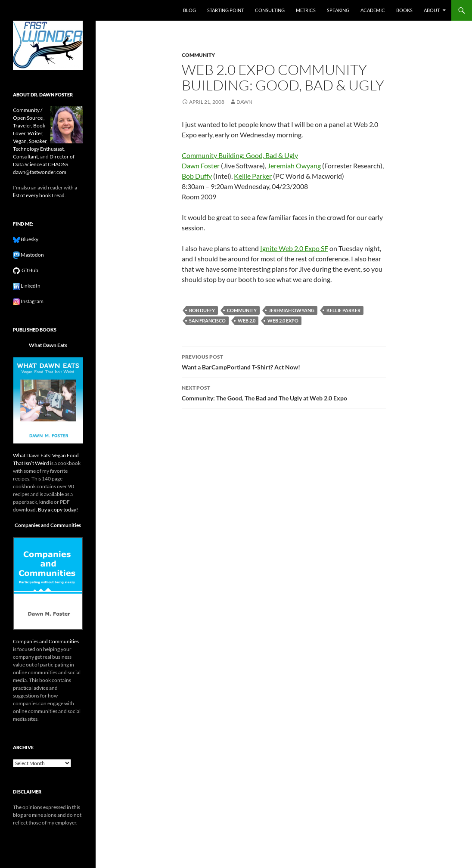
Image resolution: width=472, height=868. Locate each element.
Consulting (270, 10)
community (198, 55)
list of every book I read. (39, 195)
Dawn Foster (201, 166)
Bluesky (29, 239)
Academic (373, 10)
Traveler (22, 126)
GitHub (29, 270)
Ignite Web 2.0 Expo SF (294, 248)
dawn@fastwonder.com (40, 172)
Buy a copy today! (58, 510)
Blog (189, 10)
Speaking (338, 10)
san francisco (207, 321)
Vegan (20, 141)
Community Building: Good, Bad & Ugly (240, 155)
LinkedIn (30, 286)
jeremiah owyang (292, 310)
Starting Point (225, 10)
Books (404, 10)
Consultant (25, 157)
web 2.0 (247, 321)
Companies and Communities (48, 525)
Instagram (32, 301)
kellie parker (343, 310)
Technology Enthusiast (38, 149)
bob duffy (202, 310)
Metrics (306, 10)
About (432, 10)
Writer (35, 133)
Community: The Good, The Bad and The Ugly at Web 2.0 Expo (284, 392)
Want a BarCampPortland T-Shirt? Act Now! (284, 361)
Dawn (244, 102)
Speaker (38, 141)
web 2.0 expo (283, 321)
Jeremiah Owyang (294, 166)
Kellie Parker (253, 176)
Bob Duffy (197, 176)
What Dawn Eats (48, 345)
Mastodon (32, 255)
